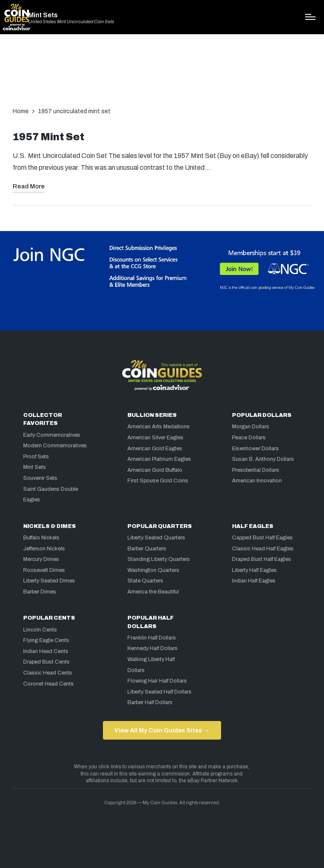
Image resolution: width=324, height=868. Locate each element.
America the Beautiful (153, 592)
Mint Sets (43, 15)
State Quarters (145, 581)
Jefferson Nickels (44, 549)
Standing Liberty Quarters (159, 559)
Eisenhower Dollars (255, 449)
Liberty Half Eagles (254, 570)
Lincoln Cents (40, 630)
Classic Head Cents (48, 673)
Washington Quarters (153, 570)
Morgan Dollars (251, 427)
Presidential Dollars (256, 470)
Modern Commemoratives (55, 446)
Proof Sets (36, 457)
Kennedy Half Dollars (153, 648)
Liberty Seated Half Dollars (159, 692)
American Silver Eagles (155, 438)
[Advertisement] (162, 75)
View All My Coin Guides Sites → (162, 730)
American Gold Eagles (155, 449)
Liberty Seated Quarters (156, 538)
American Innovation (257, 481)
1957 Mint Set (49, 137)
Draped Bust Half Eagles (262, 559)
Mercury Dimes (41, 559)
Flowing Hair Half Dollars (157, 681)
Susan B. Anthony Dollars (263, 459)
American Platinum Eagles (159, 459)
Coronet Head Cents (49, 684)
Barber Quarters (147, 549)
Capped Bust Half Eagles (262, 538)
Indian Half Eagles (254, 581)
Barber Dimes (40, 592)
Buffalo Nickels (41, 538)
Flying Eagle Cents (46, 640)
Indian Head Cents (46, 651)
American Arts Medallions (159, 427)
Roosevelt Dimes (44, 570)
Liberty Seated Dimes (49, 581)
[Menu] (310, 17)
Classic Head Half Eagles (263, 549)
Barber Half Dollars (150, 702)
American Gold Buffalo (155, 470)
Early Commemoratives (52, 435)
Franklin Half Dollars (152, 638)
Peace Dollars (249, 438)
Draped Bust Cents (46, 662)
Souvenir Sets (40, 478)
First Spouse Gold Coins (158, 481)
